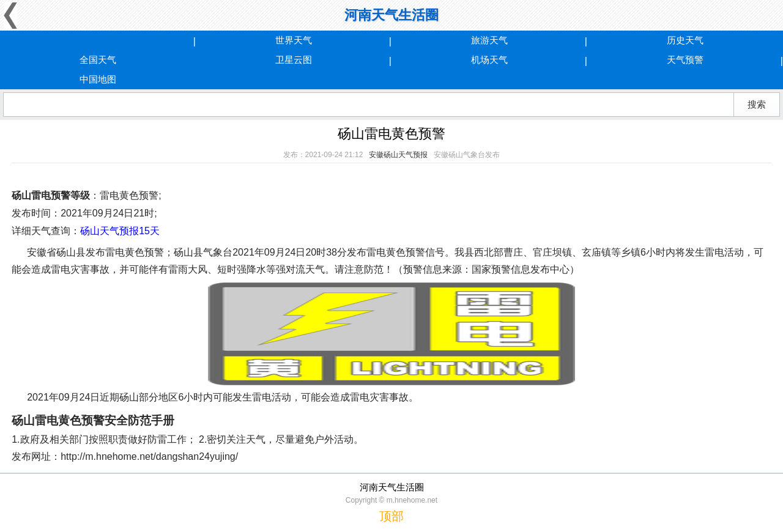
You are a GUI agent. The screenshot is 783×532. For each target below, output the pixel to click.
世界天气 (294, 40)
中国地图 (98, 79)
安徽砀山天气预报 (398, 155)
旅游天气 (489, 40)
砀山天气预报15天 (120, 231)
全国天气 (98, 60)
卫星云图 (294, 60)
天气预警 (685, 60)
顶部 (391, 516)
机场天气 (489, 60)
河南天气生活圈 (391, 15)
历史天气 (685, 40)
